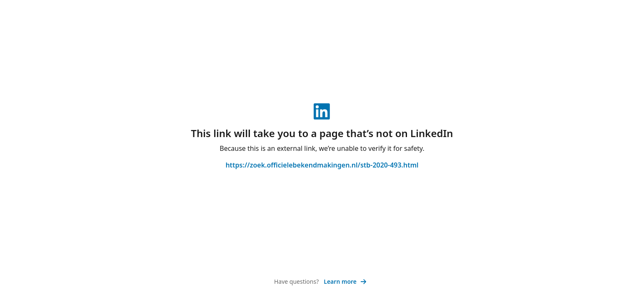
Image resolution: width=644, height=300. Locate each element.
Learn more (345, 281)
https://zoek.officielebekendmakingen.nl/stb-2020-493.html (322, 165)
